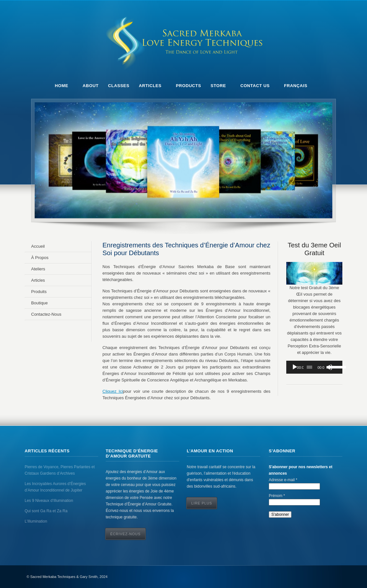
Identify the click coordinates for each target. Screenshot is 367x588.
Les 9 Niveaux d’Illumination (49, 501)
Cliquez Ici (113, 391)
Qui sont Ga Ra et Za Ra (46, 511)
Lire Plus (202, 503)
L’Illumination (36, 521)
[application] (314, 367)
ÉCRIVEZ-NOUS (125, 534)
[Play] (295, 367)
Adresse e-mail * (283, 480)
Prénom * (277, 496)
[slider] (309, 367)
